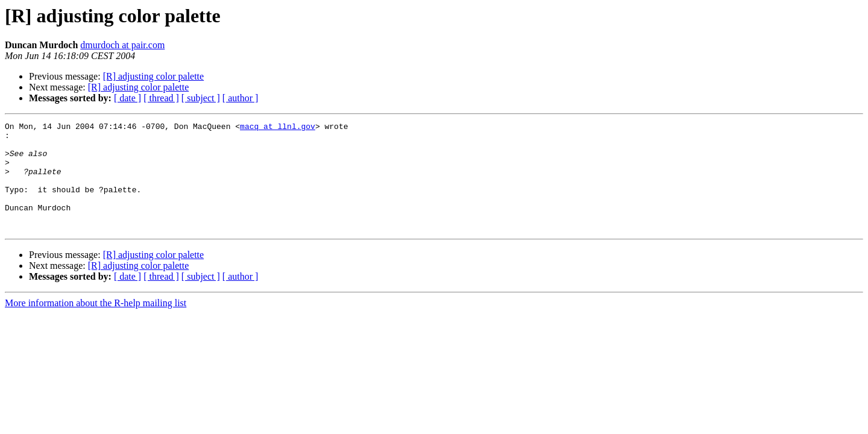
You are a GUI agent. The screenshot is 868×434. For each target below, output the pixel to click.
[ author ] (241, 98)
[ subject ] (201, 98)
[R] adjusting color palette (154, 76)
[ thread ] (161, 98)
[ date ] (127, 98)
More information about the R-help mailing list (96, 325)
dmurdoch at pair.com (122, 45)
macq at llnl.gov (278, 128)
